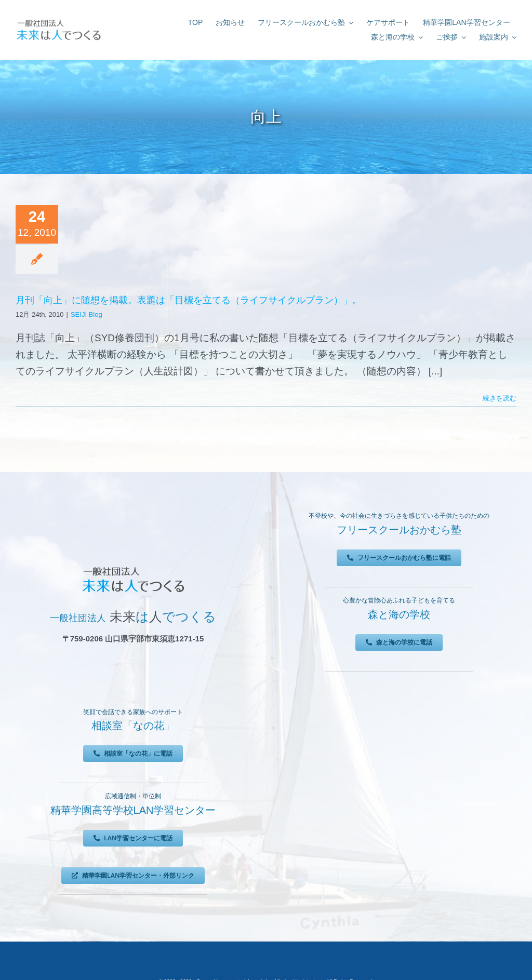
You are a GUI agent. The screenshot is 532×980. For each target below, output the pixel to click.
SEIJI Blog (87, 314)
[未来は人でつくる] (58, 22)
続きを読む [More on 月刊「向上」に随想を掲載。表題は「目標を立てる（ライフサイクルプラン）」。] (500, 398)
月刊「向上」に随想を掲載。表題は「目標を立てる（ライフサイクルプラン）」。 (189, 300)
